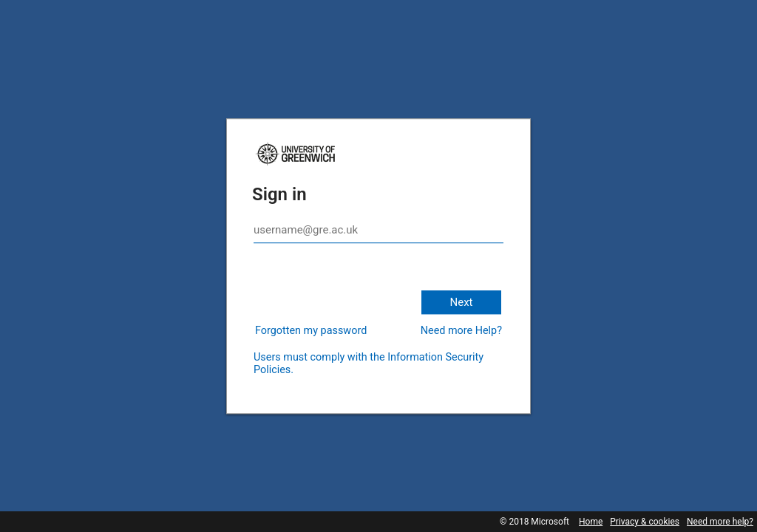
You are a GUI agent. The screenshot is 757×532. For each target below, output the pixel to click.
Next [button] (461, 302)
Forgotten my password (311, 331)
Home (591, 522)
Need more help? (720, 522)
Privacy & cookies (645, 522)
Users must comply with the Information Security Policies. (369, 364)
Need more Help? (461, 331)
